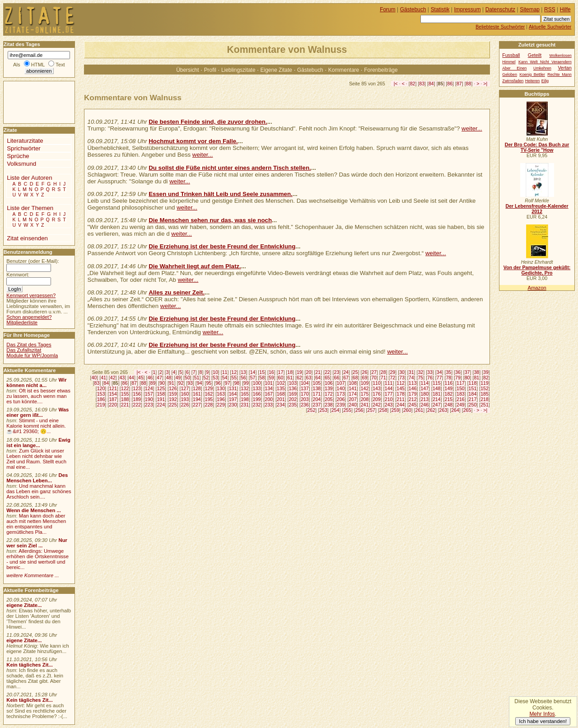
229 (221, 405)
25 (355, 372)
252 (312, 410)
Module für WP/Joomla (32, 355)
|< (396, 84)
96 (218, 383)
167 (269, 394)
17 (281, 372)
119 (485, 383)
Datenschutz (500, 9)
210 (389, 399)
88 (469, 84)
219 (101, 405)
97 (228, 383)
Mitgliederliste (22, 322)
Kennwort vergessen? (31, 295)
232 (257, 405)
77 (439, 378)
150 (461, 388)
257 (371, 410)
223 (149, 405)
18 (290, 372)
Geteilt (535, 55)
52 (206, 378)
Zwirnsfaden (513, 81)
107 (341, 383)
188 (125, 399)
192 (173, 399)
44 (131, 378)
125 (161, 388)
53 (215, 378)
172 (329, 394)
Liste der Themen (30, 208)
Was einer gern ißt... (37, 412)
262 (431, 410)
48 (169, 378)
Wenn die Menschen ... (34, 510)
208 (365, 399)
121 (113, 388)
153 (101, 394)
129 (209, 388)
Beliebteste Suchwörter (500, 27)
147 (424, 388)
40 (94, 378)
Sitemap (530, 9)
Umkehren (542, 68)
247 (437, 405)
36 (458, 372)
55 (234, 378)
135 (281, 388)
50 (187, 378)
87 (459, 84)
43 (122, 378)
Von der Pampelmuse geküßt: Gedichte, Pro (537, 270)
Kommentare (344, 70)
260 (407, 410)
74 (411, 378)
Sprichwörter (23, 148)
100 (257, 383)
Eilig (545, 81)
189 (137, 399)
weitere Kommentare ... (33, 575)
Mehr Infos (542, 714)
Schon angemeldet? (29, 317)
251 (485, 405)
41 (103, 378)
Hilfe (565, 9)
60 (281, 378)
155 (125, 394)
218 (485, 399)
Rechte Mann (559, 75)
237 (317, 405)
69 (365, 378)
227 (197, 405)
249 (461, 405)
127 (185, 388)
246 (424, 405)
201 (281, 399)
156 (137, 394)
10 (215, 372)
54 (225, 378)
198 (245, 399)
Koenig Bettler (532, 75)
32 (420, 372)
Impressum (468, 9)
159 (173, 394)
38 (476, 372)
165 (245, 394)
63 (309, 378)
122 (125, 388)
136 (293, 388)
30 (402, 372)
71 (383, 378)
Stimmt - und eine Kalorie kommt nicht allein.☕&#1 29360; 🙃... (36, 426)
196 (221, 399)
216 (461, 399)
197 (233, 399)
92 (181, 383)
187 (113, 399)
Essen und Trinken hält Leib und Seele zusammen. (220, 194)
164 (233, 394)
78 (448, 378)
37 (467, 372)
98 (237, 383)
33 (430, 372)
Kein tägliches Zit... (30, 665)
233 (269, 405)
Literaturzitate (25, 141)
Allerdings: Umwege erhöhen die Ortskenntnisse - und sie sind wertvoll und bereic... (37, 559)
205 (329, 399)
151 (473, 388)
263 (443, 410)
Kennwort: (18, 275)
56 (243, 378)
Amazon (537, 288)
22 (327, 372)
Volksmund (21, 164)
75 (420, 378)
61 (290, 378)
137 (305, 388)
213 (424, 399)
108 (353, 383)
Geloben (510, 75)
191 (161, 399)
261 (420, 410)
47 (159, 378)
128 (197, 388)
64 (318, 378)
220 (113, 405)
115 (437, 383)
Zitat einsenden (27, 238)
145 (401, 388)
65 (327, 378)
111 (389, 383)
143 (377, 388)
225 (173, 405)
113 (413, 383)
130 (221, 388)
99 (246, 383)
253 (323, 410)
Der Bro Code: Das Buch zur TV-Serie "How (537, 147)
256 (359, 410)
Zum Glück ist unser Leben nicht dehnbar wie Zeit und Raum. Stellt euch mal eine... (36, 459)
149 (449, 388)
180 (424, 394)
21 (318, 372)
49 (178, 378)
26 (365, 372)
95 (209, 383)
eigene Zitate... (24, 605)
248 (449, 405)
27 (374, 372)
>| (485, 84)
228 (209, 405)
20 (309, 372)
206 (341, 399)
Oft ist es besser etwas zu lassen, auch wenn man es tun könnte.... (38, 396)
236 (305, 405)
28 (383, 372)
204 (317, 399)
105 (317, 383)
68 (355, 378)
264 (455, 410)
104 (305, 383)
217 (473, 399)
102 (281, 383)
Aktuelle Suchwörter (550, 27)
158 (161, 394)
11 (225, 372)
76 (430, 378)
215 (449, 399)
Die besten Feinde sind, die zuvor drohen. (208, 122)
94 (200, 383)
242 (377, 405)
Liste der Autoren (29, 178)
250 (473, 405)
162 (209, 394)
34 (439, 372)
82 (413, 84)
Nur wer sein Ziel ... (37, 543)
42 (113, 378)
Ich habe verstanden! (543, 721)
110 (377, 383)
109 (365, 383)
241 (365, 405)
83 (422, 84)
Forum (388, 9)
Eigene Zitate (276, 70)
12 (234, 372)
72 (392, 378)
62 (299, 378)
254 (336, 410)
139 (329, 388)
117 (461, 383)
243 (389, 405)
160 (185, 394)
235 (293, 405)
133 (257, 388)
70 (374, 378)
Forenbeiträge (381, 70)
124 (149, 388)
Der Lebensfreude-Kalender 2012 (537, 209)
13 (243, 372)
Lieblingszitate (238, 70)
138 (317, 388)
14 (253, 372)
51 (197, 378)
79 (458, 378)
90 (162, 383)
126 (173, 388)
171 (317, 394)
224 (161, 405)
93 (190, 383)
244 (401, 405)
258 (383, 410)
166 (257, 394)
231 (245, 405)
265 (467, 410)
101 (269, 383)
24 (346, 372)
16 (271, 372)
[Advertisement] (31, 102)
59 (271, 378)
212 (413, 399)
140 (341, 388)
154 (113, 394)
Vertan (564, 68)
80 (467, 378)
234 (281, 405)
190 (149, 399)
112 (401, 383)
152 (485, 388)
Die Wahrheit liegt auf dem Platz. (195, 266)
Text (60, 65)
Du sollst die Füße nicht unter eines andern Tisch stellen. (230, 168)
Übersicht (187, 70)
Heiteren (533, 81)
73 (402, 378)
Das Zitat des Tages (29, 345)
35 (448, 372)
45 (141, 378)
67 (346, 378)
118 (473, 383)
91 (172, 383)
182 (449, 394)
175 (365, 394)
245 (413, 405)
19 (299, 372)
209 (377, 399)
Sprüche (18, 156)
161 (197, 394)
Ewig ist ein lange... (38, 443)
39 (486, 372)
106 (329, 383)
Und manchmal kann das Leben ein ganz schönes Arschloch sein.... (39, 491)
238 (329, 405)
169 (293, 394)
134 (269, 388)
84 (431, 84)
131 (233, 388)
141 (353, 388)
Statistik (440, 9)
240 (353, 405)
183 (461, 394)
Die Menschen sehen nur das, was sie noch (210, 220)
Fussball (511, 55)
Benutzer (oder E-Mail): (33, 261)
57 (253, 378)
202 (293, 399)
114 (424, 383)
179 (413, 394)
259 (395, 410)
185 (485, 394)
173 (341, 394)
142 (365, 388)
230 (233, 405)
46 (150, 378)
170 (305, 394)
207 (353, 399)
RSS (550, 9)
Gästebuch (310, 70)
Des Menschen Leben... (37, 478)
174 (353, 394)
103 (293, 383)
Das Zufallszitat (24, 350)
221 (125, 405)
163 (221, 394)
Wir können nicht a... (36, 383)
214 (437, 399)
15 (262, 372)
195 (209, 399)
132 (245, 388)
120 (101, 388)
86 (450, 84)
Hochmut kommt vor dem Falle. (193, 141)
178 (401, 394)
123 (137, 388)
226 (185, 405)
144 (389, 388)
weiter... (472, 128)
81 (476, 378)
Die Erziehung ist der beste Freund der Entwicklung (222, 246)
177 (389, 394)
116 (449, 383)
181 (437, 394)
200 (269, 399)
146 (413, 388)
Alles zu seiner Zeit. (177, 292)
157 (149, 394)
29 (392, 372)
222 (137, 405)
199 (257, 399)
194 (197, 399)
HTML (38, 65)
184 (473, 394)
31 (411, 372)
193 (185, 399)
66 (337, 378)
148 (437, 388)
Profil (210, 70)
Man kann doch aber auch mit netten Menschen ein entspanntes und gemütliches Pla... (36, 524)
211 (401, 399)
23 (337, 372)
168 (281, 394)
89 (153, 383)
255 (347, 410)
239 (341, 405)
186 (101, 399)
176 (377, 394)
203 (305, 399)
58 (262, 378)
